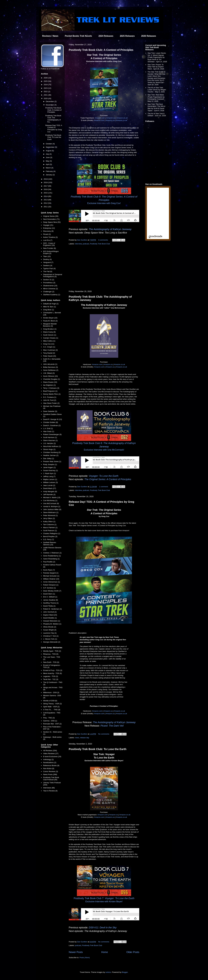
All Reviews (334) (50, 751)
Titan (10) (47, 256)
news (77, 738)
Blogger (125, 972)
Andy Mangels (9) (50, 491)
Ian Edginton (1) (49, 385)
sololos (108, 972)
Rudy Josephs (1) (50, 464)
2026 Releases (149, 36)
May (48, 161)
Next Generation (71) (51, 219)
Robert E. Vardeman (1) (52, 609)
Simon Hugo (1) (49, 449)
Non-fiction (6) (49, 768)
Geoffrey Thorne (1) (51, 603)
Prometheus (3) (49, 283)
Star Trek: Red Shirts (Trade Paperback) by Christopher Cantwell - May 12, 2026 (156, 98)
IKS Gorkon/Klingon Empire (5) (51, 252)
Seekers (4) (48, 265)
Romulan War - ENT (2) (52, 724)
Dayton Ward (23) (50, 615)
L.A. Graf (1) (48, 428)
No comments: (104, 734)
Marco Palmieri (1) (50, 528)
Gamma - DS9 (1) (50, 721)
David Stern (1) (49, 594)
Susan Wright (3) (50, 630)
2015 (46, 193)
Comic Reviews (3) (51, 771)
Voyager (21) (48, 225)
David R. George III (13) (52, 419)
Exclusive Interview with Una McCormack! (104, 450)
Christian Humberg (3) (52, 452)
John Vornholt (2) (50, 612)
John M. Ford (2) (50, 400)
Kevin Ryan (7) (49, 570)
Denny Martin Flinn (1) (52, 394)
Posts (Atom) (85, 958)
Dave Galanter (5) (50, 411)
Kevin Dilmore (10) (50, 376)
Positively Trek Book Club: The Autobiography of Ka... (53, 119)
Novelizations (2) (50, 762)
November (50, 105)
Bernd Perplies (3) (50, 536)
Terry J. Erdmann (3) (51, 388)
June (48, 157)
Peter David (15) (50, 356)
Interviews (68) (49, 788)
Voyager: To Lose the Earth (104, 476)
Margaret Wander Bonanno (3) (50, 325)
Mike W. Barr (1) (49, 307)
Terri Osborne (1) (50, 525)
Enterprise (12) (49, 228)
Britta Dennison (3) (50, 367)
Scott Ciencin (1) (50, 335)
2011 (46, 207)
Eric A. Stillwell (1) (50, 597)
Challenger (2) (49, 292)
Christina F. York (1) (51, 636)
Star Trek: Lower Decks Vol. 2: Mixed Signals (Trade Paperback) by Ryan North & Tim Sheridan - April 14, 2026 (157, 57)
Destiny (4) (47, 259)
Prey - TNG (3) (49, 718)
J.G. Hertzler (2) (49, 443)
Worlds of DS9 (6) (50, 701)
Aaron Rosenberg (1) (51, 559)
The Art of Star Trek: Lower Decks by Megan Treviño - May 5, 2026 (157, 90)
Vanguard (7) (48, 262)
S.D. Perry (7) (48, 539)
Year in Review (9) (50, 791)
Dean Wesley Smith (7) (52, 591)
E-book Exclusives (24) (52, 757)
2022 (46, 92)
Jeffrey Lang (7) (49, 476)
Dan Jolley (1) (49, 458)
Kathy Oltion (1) (49, 522)
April (48, 164)
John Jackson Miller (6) (52, 509)
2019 (46, 179)
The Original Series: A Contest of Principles (108, 479)
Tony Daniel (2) (49, 353)
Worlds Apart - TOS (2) (52, 651)
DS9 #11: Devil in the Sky (103, 928)
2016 (46, 189)
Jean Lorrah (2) (49, 485)
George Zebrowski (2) (52, 642)
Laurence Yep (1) (50, 633)
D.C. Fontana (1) (50, 397)
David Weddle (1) (50, 618)
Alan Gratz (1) (49, 431)
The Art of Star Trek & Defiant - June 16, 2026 (157, 115)
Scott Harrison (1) (50, 437)
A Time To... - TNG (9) (52, 710)
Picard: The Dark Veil (112, 726)
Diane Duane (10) (50, 382)
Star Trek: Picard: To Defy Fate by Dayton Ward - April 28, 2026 (156, 67)
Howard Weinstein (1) (52, 621)
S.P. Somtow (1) (49, 588)
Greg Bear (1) (48, 310)
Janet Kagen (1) (49, 467)
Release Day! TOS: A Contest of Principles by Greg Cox (54, 129)
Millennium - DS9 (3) (51, 692)
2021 (46, 95)
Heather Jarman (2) (51, 455)
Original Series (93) (51, 216)
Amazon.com (100, 118)
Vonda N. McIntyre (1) (52, 506)
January (49, 175)
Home (105, 952)
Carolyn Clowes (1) (51, 338)
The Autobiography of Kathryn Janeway (110, 229)
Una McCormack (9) (51, 503)
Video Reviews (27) (51, 754)
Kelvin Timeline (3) (50, 237)
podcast (86, 244)
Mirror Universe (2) (50, 289)
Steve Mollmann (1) (51, 512)
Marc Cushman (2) (50, 350)
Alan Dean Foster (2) (51, 403)
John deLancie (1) (50, 364)
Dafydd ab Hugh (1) (51, 304)
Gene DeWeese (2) (51, 370)
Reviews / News (50, 36)
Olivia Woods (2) (50, 627)
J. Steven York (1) (50, 639)
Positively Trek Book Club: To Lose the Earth (98, 749)
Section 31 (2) (49, 280)
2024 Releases (106, 36)
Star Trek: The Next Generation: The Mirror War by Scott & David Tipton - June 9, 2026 (156, 107)
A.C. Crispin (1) (49, 347)
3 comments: (103, 240)
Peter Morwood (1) (50, 515)
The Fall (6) (48, 271)
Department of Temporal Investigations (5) (53, 276)
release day (85, 738)
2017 (46, 186)
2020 (46, 98)
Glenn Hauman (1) (50, 440)
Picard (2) (47, 234)
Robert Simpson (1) (51, 585)
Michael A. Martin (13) (52, 497)
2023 (46, 88)
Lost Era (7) (48, 240)
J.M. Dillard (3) (49, 373)
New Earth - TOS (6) (51, 662)
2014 (46, 196)
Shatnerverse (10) (50, 286)
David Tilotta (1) (49, 606)
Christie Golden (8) (51, 422)
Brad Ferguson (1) (50, 391)
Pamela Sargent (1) (51, 573)
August (49, 151)
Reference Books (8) (51, 765)
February (50, 171)
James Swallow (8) (51, 600)
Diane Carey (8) (49, 332)
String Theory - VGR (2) (52, 704)
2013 (46, 200)
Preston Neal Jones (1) (52, 461)
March (49, 168)
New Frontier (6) (49, 248)
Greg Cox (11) (49, 344)
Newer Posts (76, 952)
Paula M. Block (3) (50, 321)
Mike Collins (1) (49, 341)
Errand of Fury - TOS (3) (53, 670)
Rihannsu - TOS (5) (51, 654)
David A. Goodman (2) (52, 425)
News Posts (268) (50, 774)
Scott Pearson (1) (50, 530)
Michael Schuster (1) (51, 576)
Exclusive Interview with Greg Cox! (104, 203)
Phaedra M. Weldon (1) (52, 624)
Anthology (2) (48, 759)
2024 (46, 85)
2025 (46, 81)
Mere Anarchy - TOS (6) (52, 673)
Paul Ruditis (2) (49, 562)
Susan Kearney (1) (50, 470)
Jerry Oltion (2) (49, 518)
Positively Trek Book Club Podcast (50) (51, 779)
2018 (46, 182)
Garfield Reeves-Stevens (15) (50, 544)
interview (78, 244)
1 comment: (104, 487)
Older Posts (133, 952)
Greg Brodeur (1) (50, 329)
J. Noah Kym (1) (49, 473)
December (50, 101)
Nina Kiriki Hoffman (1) (52, 446)
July (48, 154)
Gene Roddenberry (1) (52, 556)
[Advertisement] (104, 268)
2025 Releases (127, 36)
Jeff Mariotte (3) (49, 494)
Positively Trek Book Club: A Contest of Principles (101, 50)
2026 (46, 78)
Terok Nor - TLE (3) (51, 679)
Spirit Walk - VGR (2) (51, 707)
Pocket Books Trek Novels (78, 36)
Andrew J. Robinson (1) (52, 553)
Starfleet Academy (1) (52, 295)
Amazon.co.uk (122, 118)
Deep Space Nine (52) (52, 222)
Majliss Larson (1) (50, 479)
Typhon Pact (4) (49, 268)
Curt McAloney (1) (50, 500)
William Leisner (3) (50, 482)
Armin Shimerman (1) (52, 582)
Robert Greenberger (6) (52, 434)
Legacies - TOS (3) (51, 676)
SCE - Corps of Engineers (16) (49, 244)
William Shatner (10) (51, 579)
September (50, 147)
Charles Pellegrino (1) (52, 533)
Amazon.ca (111, 118)
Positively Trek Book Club (100, 244)
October (49, 144)
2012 (46, 203)
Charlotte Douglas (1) (52, 379)
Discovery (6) (48, 231)
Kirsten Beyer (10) (50, 318)
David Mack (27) (50, 488)
